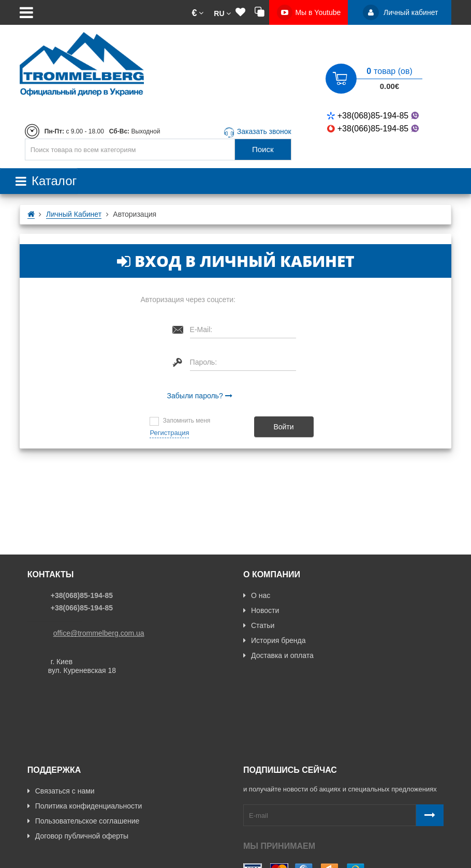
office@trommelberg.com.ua (99, 633)
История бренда (274, 640)
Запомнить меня (186, 421)
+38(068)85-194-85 (374, 116)
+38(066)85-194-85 (374, 129)
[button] (197, 12)
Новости (261, 610)
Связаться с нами (61, 722)
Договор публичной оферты (78, 767)
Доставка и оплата (278, 655)
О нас (257, 595)
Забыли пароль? (195, 396)
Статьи (259, 625)
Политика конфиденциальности (85, 737)
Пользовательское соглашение (84, 752)
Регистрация (169, 433)
